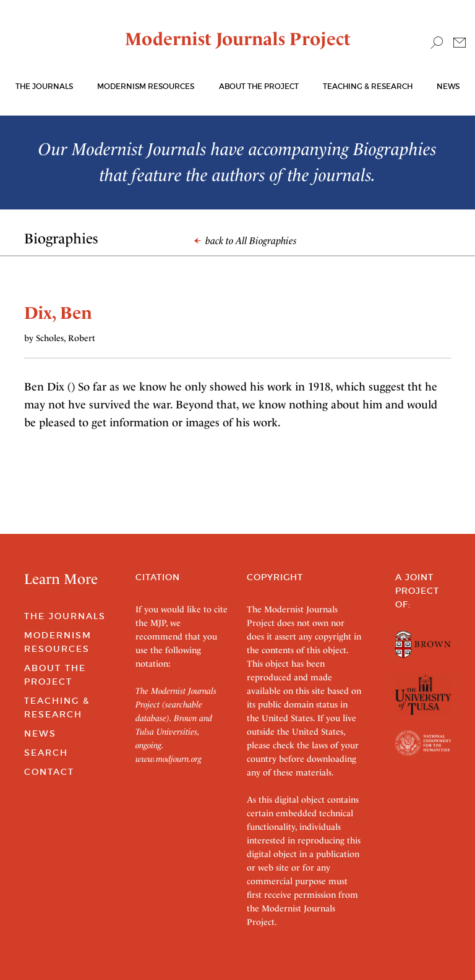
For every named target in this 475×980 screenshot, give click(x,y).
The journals (44, 86)
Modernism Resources (146, 86)
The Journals (65, 616)
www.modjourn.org (169, 759)
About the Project (259, 86)
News (448, 86)
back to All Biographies (246, 241)
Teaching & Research (368, 86)
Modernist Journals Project (238, 39)
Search (46, 753)
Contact (49, 772)
